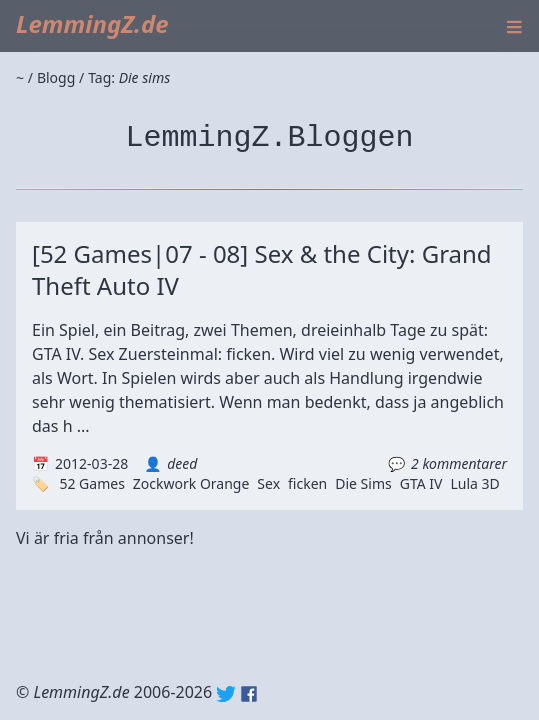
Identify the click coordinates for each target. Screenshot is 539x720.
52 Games (91, 483)
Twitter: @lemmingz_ (226, 694)
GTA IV (421, 483)
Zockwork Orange (191, 483)
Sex (268, 483)
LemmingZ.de (92, 23)
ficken (307, 483)
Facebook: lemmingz (249, 694)
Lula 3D (474, 483)
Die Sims (363, 483)
